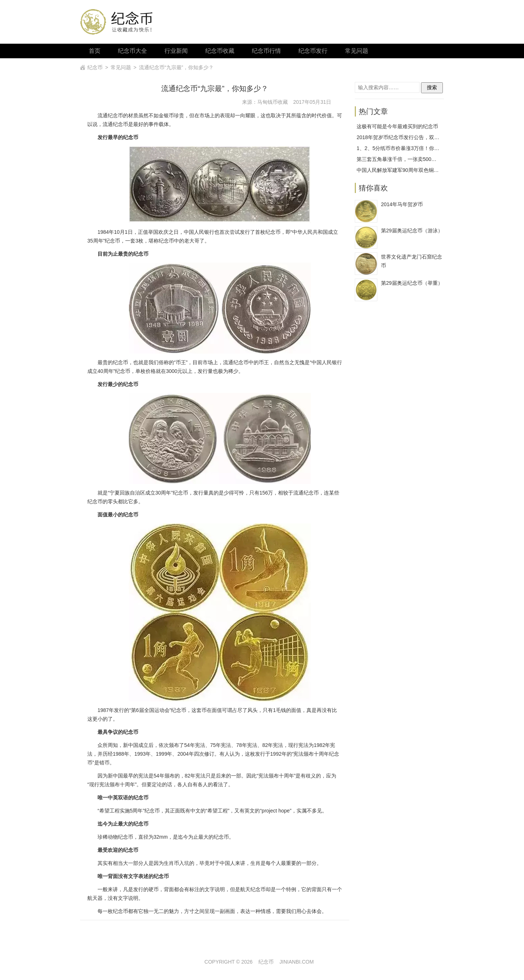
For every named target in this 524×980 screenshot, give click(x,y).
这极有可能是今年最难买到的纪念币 (397, 126)
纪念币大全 (132, 51)
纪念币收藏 (220, 51)
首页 (95, 51)
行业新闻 (176, 51)
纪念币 (95, 67)
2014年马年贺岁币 (402, 204)
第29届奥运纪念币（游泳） (412, 231)
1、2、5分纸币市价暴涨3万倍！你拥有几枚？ (408, 148)
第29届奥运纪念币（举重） (412, 283)
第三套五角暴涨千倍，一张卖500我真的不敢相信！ (414, 159)
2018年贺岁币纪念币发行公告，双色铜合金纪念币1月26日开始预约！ (435, 137)
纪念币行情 (266, 51)
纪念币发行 (313, 51)
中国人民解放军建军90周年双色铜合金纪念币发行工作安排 (423, 170)
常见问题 (357, 51)
